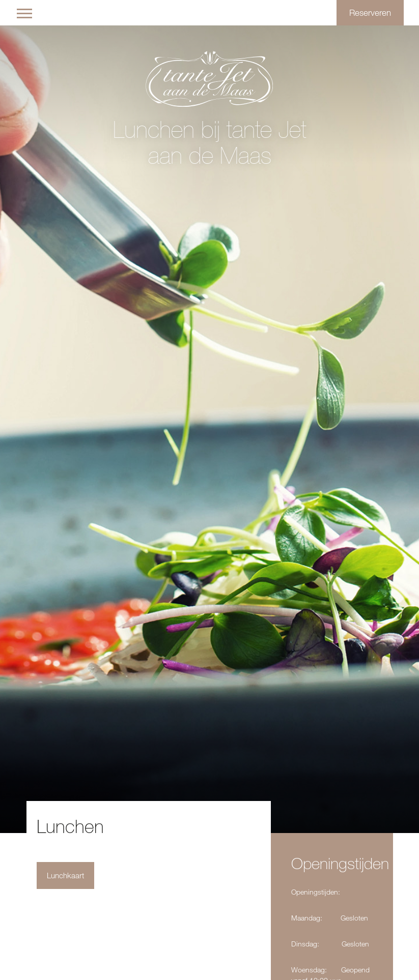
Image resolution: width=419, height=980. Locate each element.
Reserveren (370, 12)
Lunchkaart (65, 876)
